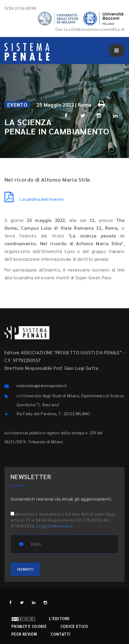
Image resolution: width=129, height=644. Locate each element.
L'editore (60, 618)
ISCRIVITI (25, 569)
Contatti (60, 634)
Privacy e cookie (29, 626)
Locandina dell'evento (34, 199)
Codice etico (74, 626)
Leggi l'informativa (55, 526)
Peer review (24, 634)
